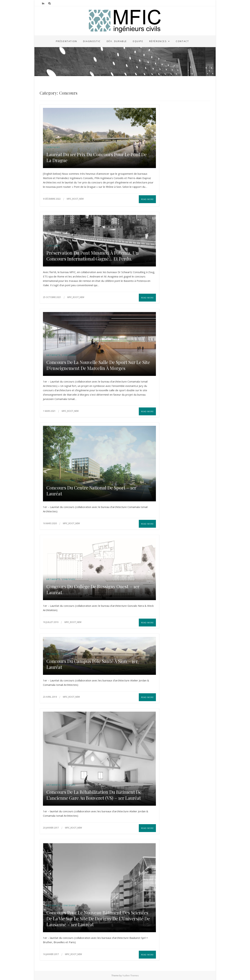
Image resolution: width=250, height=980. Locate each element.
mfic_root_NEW (75, 199)
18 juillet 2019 (51, 622)
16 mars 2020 (50, 523)
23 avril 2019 (50, 697)
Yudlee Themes (131, 975)
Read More (147, 199)
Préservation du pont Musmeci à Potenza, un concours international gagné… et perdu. (92, 256)
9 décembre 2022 (52, 199)
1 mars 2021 (49, 411)
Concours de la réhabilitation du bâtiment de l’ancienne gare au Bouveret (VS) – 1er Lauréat (94, 795)
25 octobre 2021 (52, 297)
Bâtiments (53, 355)
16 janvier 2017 (51, 954)
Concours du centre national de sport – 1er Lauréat (91, 491)
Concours (53, 147)
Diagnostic (92, 41)
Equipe (138, 41)
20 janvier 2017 (51, 828)
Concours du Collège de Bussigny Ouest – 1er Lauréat (93, 589)
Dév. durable (117, 41)
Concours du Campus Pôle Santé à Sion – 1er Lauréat (92, 664)
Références (158, 41)
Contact (182, 41)
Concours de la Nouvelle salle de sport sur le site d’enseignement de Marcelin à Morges (98, 365)
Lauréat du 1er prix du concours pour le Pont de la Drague (97, 157)
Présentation (67, 41)
